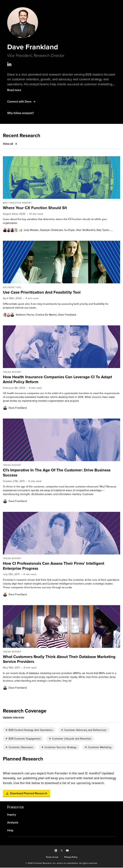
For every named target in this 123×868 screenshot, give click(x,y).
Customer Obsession (21, 748)
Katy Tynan (103, 230)
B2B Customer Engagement (25, 739)
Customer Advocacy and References (85, 730)
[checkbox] (29, 730)
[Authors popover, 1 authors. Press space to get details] (5, 408)
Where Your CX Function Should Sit (35, 208)
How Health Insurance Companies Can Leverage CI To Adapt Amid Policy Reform (58, 380)
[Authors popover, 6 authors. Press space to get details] (12, 230)
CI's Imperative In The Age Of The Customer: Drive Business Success (57, 473)
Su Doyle (69, 230)
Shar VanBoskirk (86, 230)
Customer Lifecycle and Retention (72, 739)
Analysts (13, 823)
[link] (61, 208)
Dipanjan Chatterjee (51, 230)
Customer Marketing (100, 748)
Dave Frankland (67, 315)
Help (10, 831)
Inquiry (12, 815)
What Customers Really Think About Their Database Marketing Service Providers (59, 660)
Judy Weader (31, 230)
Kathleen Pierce (25, 315)
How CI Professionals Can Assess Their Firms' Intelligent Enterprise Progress (54, 566)
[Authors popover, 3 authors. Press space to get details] (9, 315)
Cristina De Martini (46, 315)
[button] (14, 90)
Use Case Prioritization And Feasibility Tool (42, 293)
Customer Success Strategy (61, 748)
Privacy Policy (71, 857)
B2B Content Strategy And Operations (31, 730)
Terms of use (52, 857)
